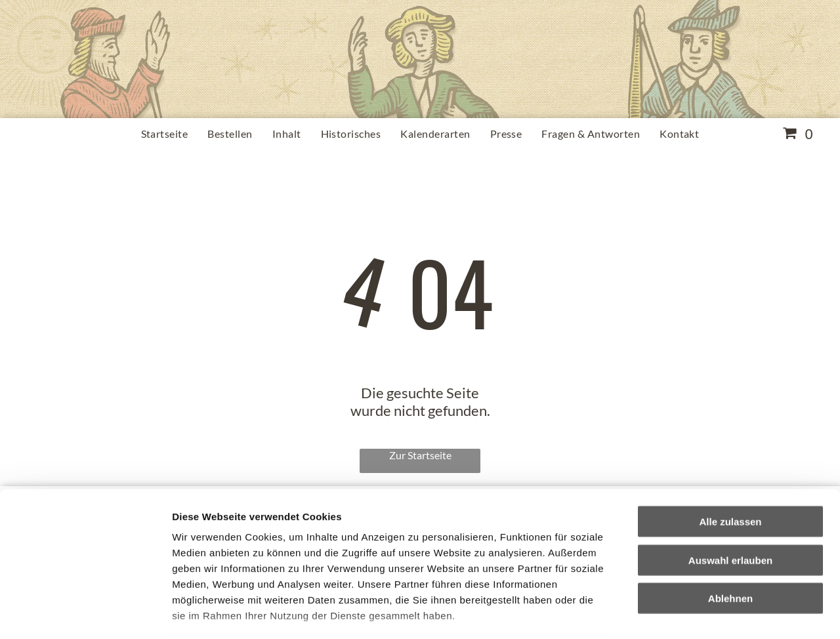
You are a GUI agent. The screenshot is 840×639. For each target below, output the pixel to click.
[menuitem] (165, 134)
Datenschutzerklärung (227, 562)
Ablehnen (730, 513)
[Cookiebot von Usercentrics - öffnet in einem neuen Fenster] (85, 613)
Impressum (322, 562)
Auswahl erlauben (730, 475)
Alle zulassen (730, 437)
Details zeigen (698, 613)
